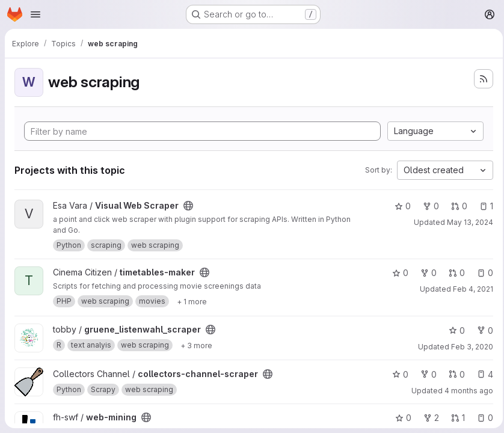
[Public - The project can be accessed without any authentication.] (188, 206)
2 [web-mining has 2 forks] (428, 418)
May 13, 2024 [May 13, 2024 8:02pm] (466, 222)
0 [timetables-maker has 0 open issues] (481, 273)
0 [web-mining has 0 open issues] (481, 418)
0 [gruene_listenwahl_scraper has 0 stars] (453, 330)
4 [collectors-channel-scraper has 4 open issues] (481, 374)
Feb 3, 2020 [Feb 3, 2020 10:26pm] (469, 347)
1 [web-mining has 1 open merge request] (454, 418)
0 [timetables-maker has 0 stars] (397, 273)
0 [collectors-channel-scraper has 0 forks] (425, 374)
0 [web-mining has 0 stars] (400, 418)
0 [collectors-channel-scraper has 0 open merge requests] (453, 374)
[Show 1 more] (192, 301)
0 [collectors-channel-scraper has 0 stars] (397, 374)
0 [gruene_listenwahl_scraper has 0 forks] (481, 330)
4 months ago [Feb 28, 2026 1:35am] (465, 391)
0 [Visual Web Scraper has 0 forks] (427, 206)
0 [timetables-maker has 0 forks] (425, 273)
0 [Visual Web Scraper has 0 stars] (399, 206)
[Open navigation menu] (35, 14)
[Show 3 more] (196, 345)
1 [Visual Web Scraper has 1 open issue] (483, 206)
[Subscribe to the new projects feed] (480, 79)
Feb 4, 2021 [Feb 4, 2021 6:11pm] (469, 289)
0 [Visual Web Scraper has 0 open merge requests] (456, 206)
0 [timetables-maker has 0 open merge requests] (453, 273)
